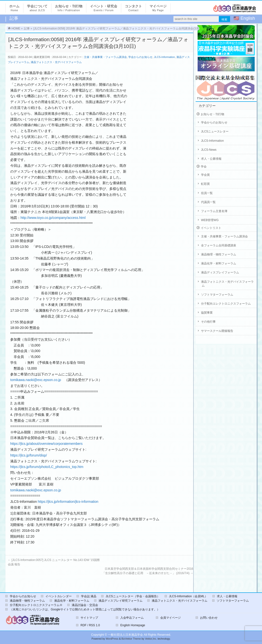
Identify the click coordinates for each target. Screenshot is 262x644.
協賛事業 (207, 313)
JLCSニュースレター (215, 131)
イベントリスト (211, 228)
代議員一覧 (208, 202)
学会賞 (205, 175)
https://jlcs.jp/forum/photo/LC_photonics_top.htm (47, 467)
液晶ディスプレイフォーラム (220, 272)
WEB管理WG (210, 220)
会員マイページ (171, 618)
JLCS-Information (164, 57)
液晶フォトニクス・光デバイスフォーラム (56, 62)
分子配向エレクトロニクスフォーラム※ (36, 605)
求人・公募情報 (211, 159)
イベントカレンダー (59, 596)
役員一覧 (207, 193)
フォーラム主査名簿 (214, 211)
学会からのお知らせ (140, 57)
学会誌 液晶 (89, 596)
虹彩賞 (205, 184)
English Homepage (133, 625)
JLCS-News (209, 150)
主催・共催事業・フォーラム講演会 (105, 57)
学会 (204, 167)
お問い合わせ (209, 618)
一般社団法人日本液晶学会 (125, 635)
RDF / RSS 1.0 (90, 625)
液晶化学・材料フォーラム (219, 263)
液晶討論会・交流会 (85, 605)
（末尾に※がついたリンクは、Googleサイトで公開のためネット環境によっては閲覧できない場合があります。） (85, 609)
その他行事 (208, 322)
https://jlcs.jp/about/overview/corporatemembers (46, 444)
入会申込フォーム (132, 618)
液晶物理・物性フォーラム (219, 254)
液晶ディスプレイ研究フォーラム (121, 601)
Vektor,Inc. (151, 639)
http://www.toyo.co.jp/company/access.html (53, 218)
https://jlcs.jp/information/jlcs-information (68, 502)
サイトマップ (89, 618)
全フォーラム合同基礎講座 (219, 245)
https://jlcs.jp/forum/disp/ (29, 455)
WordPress (112, 639)
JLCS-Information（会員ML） (188, 596)
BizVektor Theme (131, 639)
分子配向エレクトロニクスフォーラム (226, 304)
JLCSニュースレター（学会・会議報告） (133, 596)
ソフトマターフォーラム (217, 295)
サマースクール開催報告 (217, 331)
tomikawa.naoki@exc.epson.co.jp (36, 380)
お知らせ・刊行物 (212, 114)
